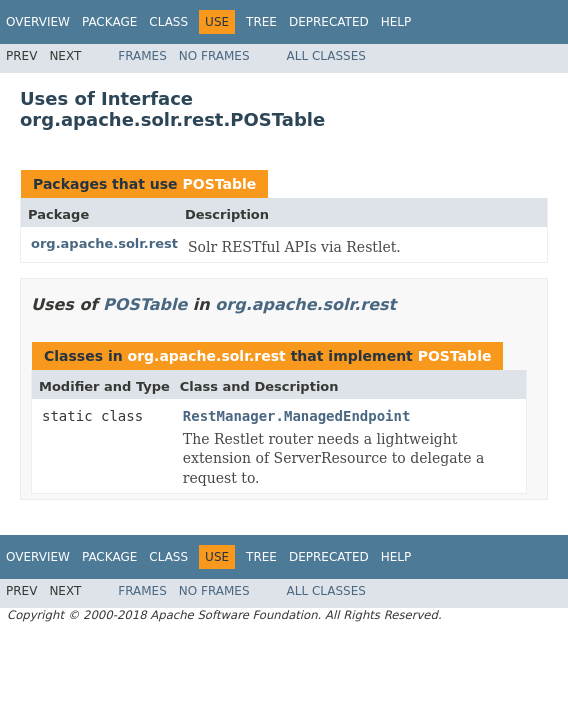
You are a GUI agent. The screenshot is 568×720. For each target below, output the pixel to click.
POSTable (219, 184)
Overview (38, 22)
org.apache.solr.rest (104, 243)
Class (168, 22)
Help (396, 22)
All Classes (326, 56)
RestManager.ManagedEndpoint (297, 416)
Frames (142, 56)
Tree (261, 22)
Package (109, 22)
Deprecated (329, 22)
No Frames (214, 56)
